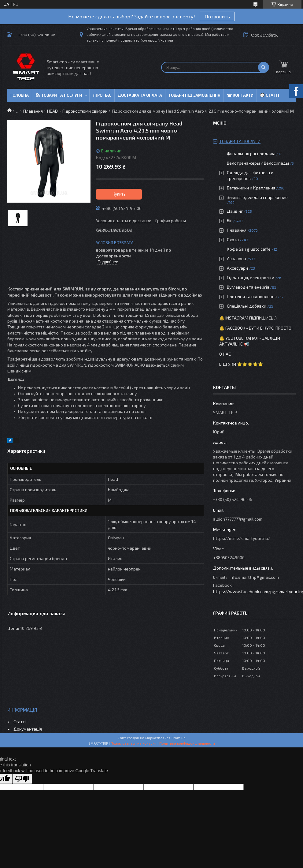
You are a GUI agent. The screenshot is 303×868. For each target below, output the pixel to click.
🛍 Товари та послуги (59, 95)
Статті (20, 722)
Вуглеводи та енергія (248, 287)
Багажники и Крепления (251, 188)
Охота (233, 239)
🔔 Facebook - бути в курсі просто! (256, 328)
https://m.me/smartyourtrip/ (242, 538)
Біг (229, 221)
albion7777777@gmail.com (238, 519)
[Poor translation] (22, 779)
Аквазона (236, 258)
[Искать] (264, 67)
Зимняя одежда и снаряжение (257, 197)
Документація (28, 729)
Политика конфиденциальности (187, 743)
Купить (119, 194)
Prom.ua (179, 738)
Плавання (33, 111)
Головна (20, 95)
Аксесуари (237, 268)
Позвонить (217, 16)
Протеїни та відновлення (252, 296)
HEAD (52, 111)
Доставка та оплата (140, 95)
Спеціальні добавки (247, 306)
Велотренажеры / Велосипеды (258, 163)
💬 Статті (270, 95)
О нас (225, 354)
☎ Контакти (240, 95)
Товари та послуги (240, 141)
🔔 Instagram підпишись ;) (248, 318)
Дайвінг (235, 211)
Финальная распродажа (251, 153)
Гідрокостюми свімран (85, 111)
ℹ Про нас (102, 95)
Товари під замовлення (194, 95)
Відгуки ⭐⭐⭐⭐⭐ (241, 364)
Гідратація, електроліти (251, 277)
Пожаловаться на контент (134, 743)
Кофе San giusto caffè (249, 249)
